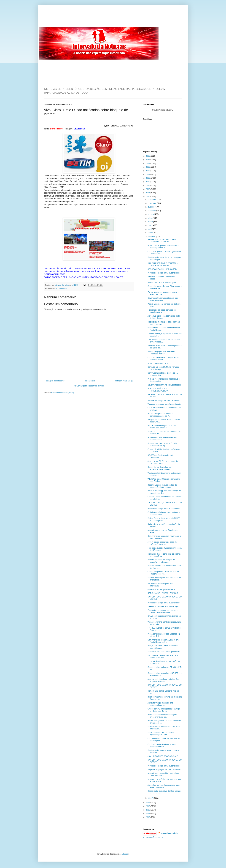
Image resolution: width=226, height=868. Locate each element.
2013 (148, 806)
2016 (148, 193)
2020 (148, 178)
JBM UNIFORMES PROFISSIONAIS (163, 756)
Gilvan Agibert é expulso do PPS (161, 589)
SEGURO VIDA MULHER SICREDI (162, 269)
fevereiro (152, 236)
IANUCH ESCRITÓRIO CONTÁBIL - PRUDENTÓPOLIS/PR (163, 264)
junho (151, 222)
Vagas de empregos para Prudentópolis (164, 404)
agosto (151, 214)
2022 (148, 171)
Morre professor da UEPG (158, 363)
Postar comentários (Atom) (63, 393)
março (151, 233)
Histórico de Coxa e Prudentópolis (162, 282)
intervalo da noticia (62, 285)
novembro (152, 203)
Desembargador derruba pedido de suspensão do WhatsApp (162, 486)
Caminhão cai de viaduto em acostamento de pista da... (160, 468)
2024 (148, 163)
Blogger (125, 854)
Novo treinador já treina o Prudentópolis (164, 385)
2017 (148, 189)
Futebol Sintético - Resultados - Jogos (163, 606)
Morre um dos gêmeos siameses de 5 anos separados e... (163, 247)
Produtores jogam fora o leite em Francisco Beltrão (161, 353)
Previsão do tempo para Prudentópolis (164, 273)
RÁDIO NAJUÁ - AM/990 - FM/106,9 (163, 593)
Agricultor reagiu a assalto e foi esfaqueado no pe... (160, 704)
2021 (148, 174)
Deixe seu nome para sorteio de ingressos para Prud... (161, 734)
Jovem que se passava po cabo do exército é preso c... (162, 543)
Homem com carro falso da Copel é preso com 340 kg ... (162, 444)
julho (150, 218)
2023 (148, 167)
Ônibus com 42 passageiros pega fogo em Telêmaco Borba (164, 710)
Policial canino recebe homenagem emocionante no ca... (162, 716)
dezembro (152, 200)
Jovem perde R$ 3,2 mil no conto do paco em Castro (163, 462)
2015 (148, 196)
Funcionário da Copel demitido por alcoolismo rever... (162, 311)
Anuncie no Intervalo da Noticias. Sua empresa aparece (163, 680)
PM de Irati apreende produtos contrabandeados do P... (160, 415)
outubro (151, 207)
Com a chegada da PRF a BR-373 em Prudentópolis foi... (163, 573)
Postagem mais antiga (123, 381)
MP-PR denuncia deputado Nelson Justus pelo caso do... (162, 427)
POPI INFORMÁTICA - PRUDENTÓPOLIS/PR (158, 390)
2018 (148, 185)
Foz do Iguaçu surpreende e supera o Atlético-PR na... (163, 293)
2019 (148, 182)
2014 (148, 802)
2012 (148, 810)
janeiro (151, 798)
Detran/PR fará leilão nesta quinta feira (164, 652)
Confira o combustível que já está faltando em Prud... (161, 745)
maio (150, 225)
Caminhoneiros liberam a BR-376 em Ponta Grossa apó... (163, 641)
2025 (148, 160)
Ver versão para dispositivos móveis (89, 386)
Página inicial (89, 381)
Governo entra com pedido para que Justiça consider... (163, 299)
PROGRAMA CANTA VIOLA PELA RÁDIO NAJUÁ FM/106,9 (162, 241)
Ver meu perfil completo (153, 837)
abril (150, 229)
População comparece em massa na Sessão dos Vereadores (163, 611)
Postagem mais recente (55, 381)
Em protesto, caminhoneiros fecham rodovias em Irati (163, 657)
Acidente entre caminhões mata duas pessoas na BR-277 (163, 774)
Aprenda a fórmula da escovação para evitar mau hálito (163, 786)
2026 (148, 156)
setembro (152, 211)
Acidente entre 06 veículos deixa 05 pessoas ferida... (162, 438)
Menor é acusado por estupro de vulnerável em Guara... (161, 561)
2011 (148, 813)
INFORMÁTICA (61, 289)
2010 (148, 817)
